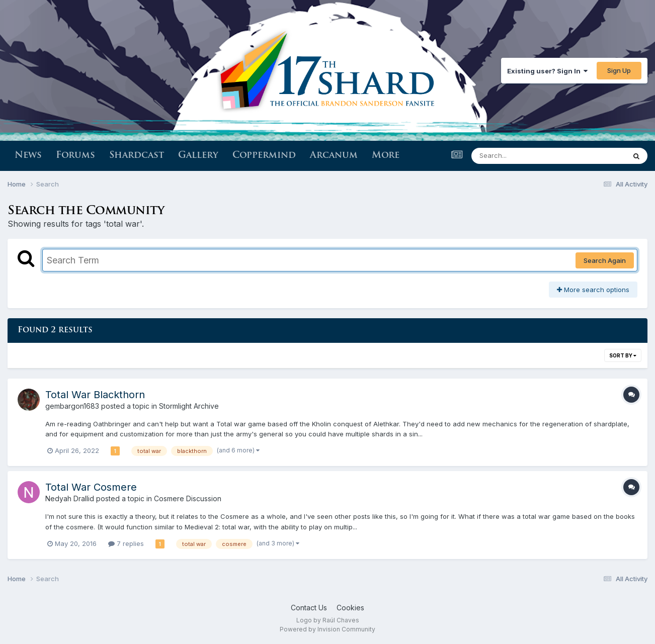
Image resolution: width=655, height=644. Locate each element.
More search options (593, 290)
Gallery (198, 156)
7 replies (126, 543)
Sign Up (619, 70)
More (386, 156)
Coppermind (264, 156)
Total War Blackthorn (95, 395)
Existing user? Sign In (547, 71)
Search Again (605, 260)
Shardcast (137, 156)
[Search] (521, 156)
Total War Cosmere (91, 487)
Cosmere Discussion (188, 498)
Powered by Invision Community (327, 629)
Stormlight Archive (189, 406)
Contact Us (309, 608)
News (28, 156)
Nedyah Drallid (70, 498)
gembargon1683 (72, 406)
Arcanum (334, 156)
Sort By (623, 355)
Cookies (350, 608)
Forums (75, 156)
